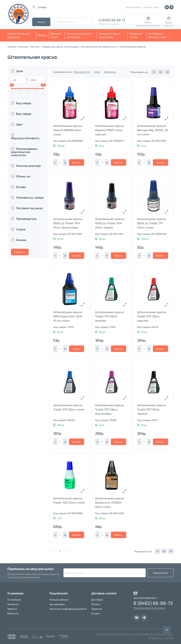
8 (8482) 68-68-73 (112, 20)
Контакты (13, 604)
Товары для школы (136, 35)
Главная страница (18, 47)
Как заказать (134, 7)
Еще (156, 7)
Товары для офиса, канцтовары (110, 35)
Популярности (82, 72)
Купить (76, 162)
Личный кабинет (59, 600)
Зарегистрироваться (148, 26)
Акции (41, 22)
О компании (14, 600)
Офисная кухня (56, 35)
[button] (65, 162)
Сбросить (20, 252)
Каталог (35, 47)
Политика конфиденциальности (68, 609)
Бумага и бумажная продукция (19, 35)
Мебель (43, 35)
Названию (110, 72)
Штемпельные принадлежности (99, 47)
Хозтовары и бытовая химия (158, 35)
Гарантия (97, 609)
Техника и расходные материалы (79, 35)
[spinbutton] (60, 162)
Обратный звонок (109, 24)
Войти (148, 22)
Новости (12, 609)
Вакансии (13, 613)
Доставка (97, 600)
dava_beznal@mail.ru (145, 598)
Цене (97, 72)
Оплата (147, 7)
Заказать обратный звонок (149, 608)
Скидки (96, 613)
